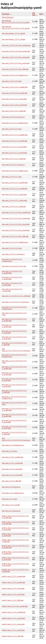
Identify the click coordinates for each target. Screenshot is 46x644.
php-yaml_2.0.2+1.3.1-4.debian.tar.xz (15, 123)
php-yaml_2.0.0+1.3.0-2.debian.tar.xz (15, 75)
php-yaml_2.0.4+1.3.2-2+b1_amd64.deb (16, 212)
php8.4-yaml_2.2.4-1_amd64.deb (14, 612)
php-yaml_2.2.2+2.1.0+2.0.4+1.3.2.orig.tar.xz (16, 439)
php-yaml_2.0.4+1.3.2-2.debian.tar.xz (15, 242)
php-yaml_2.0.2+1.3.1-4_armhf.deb (14, 153)
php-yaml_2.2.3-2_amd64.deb (12, 457)
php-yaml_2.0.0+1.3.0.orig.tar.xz (13, 117)
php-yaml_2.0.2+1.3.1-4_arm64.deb (15, 141)
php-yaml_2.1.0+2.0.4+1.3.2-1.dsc (14, 266)
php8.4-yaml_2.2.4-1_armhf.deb (13, 630)
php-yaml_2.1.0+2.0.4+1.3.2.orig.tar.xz (16, 302)
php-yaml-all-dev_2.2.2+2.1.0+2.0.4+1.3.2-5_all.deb (16, 22)
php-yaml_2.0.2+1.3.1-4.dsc (12, 129)
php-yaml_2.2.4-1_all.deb (11, 505)
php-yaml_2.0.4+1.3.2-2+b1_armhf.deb (16, 230)
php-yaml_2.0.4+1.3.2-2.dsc (12, 248)
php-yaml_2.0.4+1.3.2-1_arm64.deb (15, 189)
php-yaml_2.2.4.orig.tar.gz (11, 511)
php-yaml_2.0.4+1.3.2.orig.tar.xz (13, 254)
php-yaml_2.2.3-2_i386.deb (12, 481)
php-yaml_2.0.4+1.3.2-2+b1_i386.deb (15, 236)
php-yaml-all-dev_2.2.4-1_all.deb (13, 39)
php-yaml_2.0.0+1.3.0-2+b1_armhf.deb (16, 63)
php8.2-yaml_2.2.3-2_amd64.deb (14, 576)
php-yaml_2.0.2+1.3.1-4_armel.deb (14, 147)
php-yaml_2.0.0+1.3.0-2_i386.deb (14, 111)
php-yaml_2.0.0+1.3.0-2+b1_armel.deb (16, 57)
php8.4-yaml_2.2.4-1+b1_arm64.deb (15, 606)
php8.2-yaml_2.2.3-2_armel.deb (13, 588)
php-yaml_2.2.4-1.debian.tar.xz (13, 493)
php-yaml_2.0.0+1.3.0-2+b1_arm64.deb (16, 51)
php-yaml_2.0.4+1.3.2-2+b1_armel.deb (16, 224)
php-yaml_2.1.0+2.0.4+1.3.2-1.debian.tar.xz (12, 260)
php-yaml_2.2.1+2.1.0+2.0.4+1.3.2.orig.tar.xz (16, 350)
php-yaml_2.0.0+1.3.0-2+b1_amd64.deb (16, 45)
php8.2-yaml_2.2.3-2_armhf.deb (13, 594)
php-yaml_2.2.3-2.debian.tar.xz (13, 445)
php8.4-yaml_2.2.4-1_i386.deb (13, 636)
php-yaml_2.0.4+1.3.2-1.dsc (12, 177)
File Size (34, 14)
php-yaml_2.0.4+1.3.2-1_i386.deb (14, 207)
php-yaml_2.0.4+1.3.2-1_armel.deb (14, 195)
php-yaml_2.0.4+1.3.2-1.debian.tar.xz (15, 171)
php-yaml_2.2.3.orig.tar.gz (11, 487)
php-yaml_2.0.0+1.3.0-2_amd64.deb (15, 87)
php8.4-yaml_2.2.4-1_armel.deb (13, 624)
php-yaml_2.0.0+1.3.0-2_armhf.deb (14, 105)
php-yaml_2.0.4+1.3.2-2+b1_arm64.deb (16, 218)
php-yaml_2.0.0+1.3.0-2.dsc (12, 81)
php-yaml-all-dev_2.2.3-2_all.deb (13, 33)
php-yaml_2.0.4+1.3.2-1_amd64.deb (15, 183)
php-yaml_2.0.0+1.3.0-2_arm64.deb (15, 93)
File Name (6, 14)
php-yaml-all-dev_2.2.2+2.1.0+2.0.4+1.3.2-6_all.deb (16, 27)
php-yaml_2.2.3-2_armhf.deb (12, 475)
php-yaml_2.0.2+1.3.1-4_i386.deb (14, 159)
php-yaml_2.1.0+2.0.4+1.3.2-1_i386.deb (16, 296)
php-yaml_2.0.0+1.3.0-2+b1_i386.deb (15, 69)
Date (41, 14)
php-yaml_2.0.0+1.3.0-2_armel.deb (14, 99)
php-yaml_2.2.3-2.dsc (10, 451)
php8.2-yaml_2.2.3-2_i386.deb (13, 600)
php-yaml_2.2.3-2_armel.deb (12, 469)
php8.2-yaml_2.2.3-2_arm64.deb (13, 582)
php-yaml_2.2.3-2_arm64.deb (12, 463)
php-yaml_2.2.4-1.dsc (10, 499)
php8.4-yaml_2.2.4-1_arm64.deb (13, 618)
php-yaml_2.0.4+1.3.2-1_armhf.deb (14, 201)
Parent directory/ (8, 17)
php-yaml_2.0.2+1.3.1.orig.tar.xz (13, 165)
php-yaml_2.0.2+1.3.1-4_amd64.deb (15, 135)
